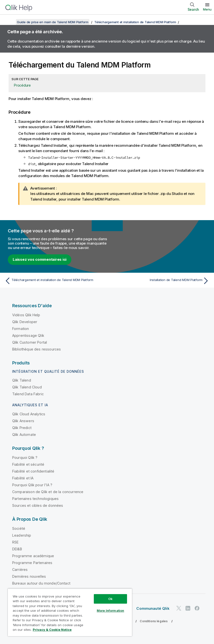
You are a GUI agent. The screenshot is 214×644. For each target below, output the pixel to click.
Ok (110, 599)
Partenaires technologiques (35, 499)
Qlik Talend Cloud (27, 387)
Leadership (22, 535)
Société (19, 528)
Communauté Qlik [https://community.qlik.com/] (153, 608)
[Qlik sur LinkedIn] (188, 608)
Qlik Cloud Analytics (29, 414)
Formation (21, 329)
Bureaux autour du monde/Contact (41, 583)
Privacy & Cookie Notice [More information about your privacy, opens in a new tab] (52, 630)
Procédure (22, 85)
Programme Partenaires (32, 563)
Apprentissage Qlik (28, 335)
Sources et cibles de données (38, 505)
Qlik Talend (22, 380)
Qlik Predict (22, 428)
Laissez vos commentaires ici (40, 259)
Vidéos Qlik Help (26, 315)
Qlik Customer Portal (30, 342)
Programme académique (33, 556)
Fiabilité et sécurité (28, 464)
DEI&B (17, 549)
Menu (207, 9)
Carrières (20, 570)
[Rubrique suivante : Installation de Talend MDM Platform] (160, 281)
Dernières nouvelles (29, 576)
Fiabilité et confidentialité (33, 471)
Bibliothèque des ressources (37, 349)
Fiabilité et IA (23, 478)
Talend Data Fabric (28, 394)
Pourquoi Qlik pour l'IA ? (32, 485)
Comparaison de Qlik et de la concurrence (48, 492)
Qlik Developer (25, 322)
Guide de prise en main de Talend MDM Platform (53, 22)
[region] (70, 612)
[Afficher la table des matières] (10, 22)
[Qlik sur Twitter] (179, 608)
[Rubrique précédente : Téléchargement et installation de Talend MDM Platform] (54, 281)
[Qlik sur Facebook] (197, 608)
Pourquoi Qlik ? (25, 458)
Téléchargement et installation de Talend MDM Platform (135, 22)
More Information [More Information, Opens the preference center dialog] (110, 610)
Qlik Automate (24, 435)
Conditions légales (154, 621)
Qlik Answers (23, 421)
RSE (15, 542)
